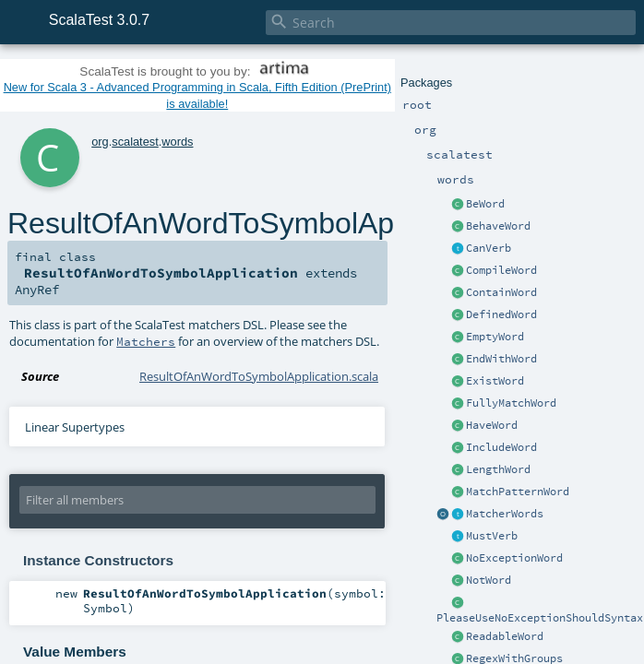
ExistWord (495, 381)
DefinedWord (501, 314)
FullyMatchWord (511, 403)
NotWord (489, 580)
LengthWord (498, 469)
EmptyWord (495, 337)
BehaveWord (498, 226)
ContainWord (501, 292)
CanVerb (489, 248)
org (100, 142)
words (177, 142)
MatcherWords (505, 514)
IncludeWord (501, 447)
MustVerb (492, 536)
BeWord (485, 204)
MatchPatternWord (518, 492)
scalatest (135, 142)
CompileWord (501, 270)
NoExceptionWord (514, 558)
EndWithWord (501, 359)
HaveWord (492, 425)
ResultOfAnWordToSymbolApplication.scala (259, 376)
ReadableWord (505, 636)
